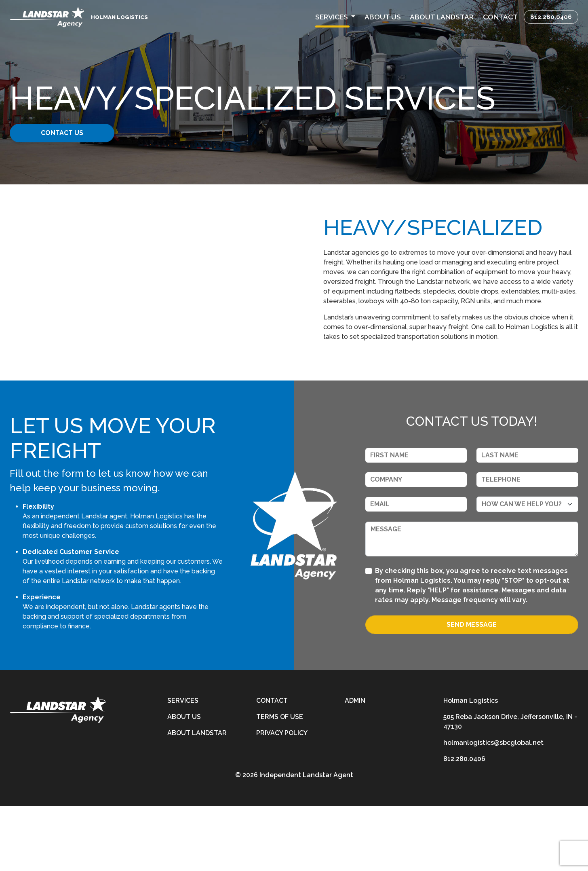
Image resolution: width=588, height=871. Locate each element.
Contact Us (72, 133)
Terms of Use (280, 782)
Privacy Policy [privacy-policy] (282, 798)
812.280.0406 (551, 17)
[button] (335, 17)
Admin (355, 766)
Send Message (472, 690)
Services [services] (183, 766)
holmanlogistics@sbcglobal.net (493, 808)
